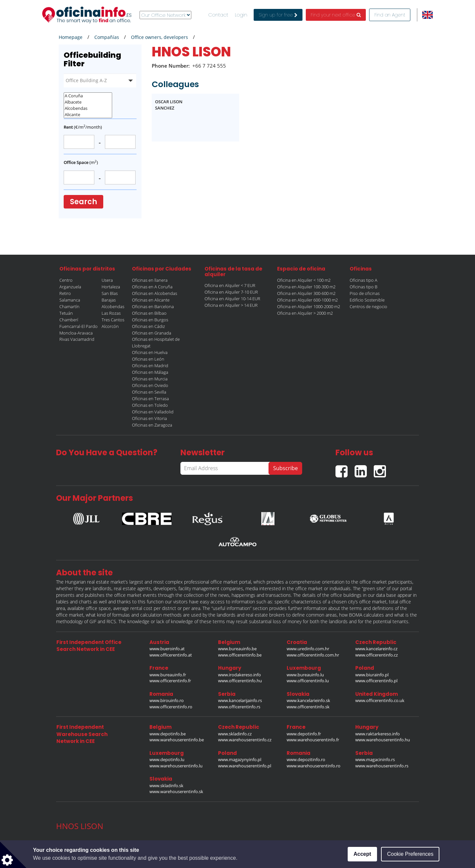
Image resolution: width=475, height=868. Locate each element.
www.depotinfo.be (168, 734)
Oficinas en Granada (152, 333)
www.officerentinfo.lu (308, 681)
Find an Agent (390, 15)
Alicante (88, 115)
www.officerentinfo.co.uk (380, 700)
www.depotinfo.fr (304, 734)
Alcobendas (88, 108)
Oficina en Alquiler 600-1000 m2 (307, 300)
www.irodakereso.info (239, 675)
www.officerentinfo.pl (376, 681)
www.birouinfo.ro (167, 700)
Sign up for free (278, 15)
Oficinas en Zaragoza (152, 425)
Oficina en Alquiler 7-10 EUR (231, 292)
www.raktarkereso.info (378, 734)
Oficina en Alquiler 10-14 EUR (232, 299)
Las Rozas (111, 313)
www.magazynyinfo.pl (240, 759)
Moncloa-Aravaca (76, 333)
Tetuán (66, 313)
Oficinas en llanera (150, 280)
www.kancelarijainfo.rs (240, 700)
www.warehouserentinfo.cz (245, 740)
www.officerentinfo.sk (308, 707)
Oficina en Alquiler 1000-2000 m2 (309, 306)
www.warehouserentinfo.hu (383, 740)
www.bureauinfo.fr (168, 675)
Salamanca (70, 300)
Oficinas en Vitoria (149, 418)
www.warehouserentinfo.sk (176, 791)
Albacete (88, 102)
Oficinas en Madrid (150, 366)
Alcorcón (110, 326)
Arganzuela (70, 287)
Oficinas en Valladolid (153, 412)
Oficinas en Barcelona (153, 306)
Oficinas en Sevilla (149, 392)
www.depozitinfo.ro (306, 759)
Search (83, 202)
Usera (107, 280)
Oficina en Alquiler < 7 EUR (230, 285)
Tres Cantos (113, 320)
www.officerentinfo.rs (239, 707)
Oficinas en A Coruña (152, 287)
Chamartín (69, 306)
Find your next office (336, 15)
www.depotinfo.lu (167, 759)
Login (241, 15)
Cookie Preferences (410, 854)
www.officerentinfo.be (240, 655)
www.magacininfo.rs (375, 759)
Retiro (65, 293)
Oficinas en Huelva (150, 352)
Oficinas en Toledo (150, 405)
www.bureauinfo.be (237, 649)
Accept (362, 854)
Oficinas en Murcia (150, 379)
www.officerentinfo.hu (240, 681)
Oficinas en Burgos (150, 320)
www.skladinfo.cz (235, 734)
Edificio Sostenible (367, 300)
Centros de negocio (368, 306)
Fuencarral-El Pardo (79, 326)
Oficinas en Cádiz (148, 326)
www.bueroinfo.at (167, 649)
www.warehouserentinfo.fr (313, 740)
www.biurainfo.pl (372, 675)
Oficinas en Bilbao (149, 313)
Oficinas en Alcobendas (155, 293)
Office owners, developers (159, 37)
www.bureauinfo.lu (305, 675)
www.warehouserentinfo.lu (176, 766)
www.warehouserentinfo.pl (245, 766)
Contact (218, 15)
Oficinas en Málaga (150, 372)
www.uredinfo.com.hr (308, 649)
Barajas (109, 300)
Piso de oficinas (365, 293)
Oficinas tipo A (364, 280)
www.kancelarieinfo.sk (308, 700)
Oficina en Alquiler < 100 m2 (304, 280)
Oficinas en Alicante (151, 300)
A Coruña (88, 96)
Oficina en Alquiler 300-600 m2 (306, 293)
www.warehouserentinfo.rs (382, 766)
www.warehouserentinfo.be (177, 740)
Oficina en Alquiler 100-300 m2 (306, 287)
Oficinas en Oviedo (150, 385)
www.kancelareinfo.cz (376, 649)
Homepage (71, 37)
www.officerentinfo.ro (171, 707)
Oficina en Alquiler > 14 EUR (231, 305)
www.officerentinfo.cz (377, 655)
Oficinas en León (148, 359)
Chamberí (69, 320)
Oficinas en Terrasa (150, 399)
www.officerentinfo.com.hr (313, 655)
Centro (66, 280)
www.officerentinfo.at (171, 655)
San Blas (110, 293)
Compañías (107, 37)
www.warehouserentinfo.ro (314, 766)
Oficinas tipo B (364, 287)
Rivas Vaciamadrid (77, 339)
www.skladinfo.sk (166, 786)
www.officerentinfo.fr (170, 681)
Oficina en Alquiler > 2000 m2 (305, 313)
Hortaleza (111, 287)
